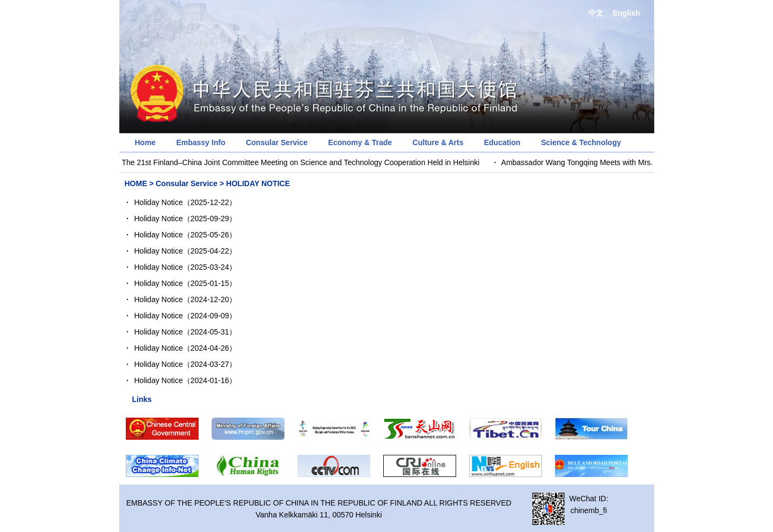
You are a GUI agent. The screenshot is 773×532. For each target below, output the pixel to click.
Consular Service (276, 142)
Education (502, 142)
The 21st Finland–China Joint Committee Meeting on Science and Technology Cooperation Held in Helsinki (301, 162)
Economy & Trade (360, 142)
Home (145, 142)
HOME (136, 183)
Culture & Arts (438, 142)
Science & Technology (581, 142)
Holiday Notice (159, 202)
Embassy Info (201, 142)
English (626, 13)
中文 (596, 13)
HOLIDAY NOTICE (258, 183)
